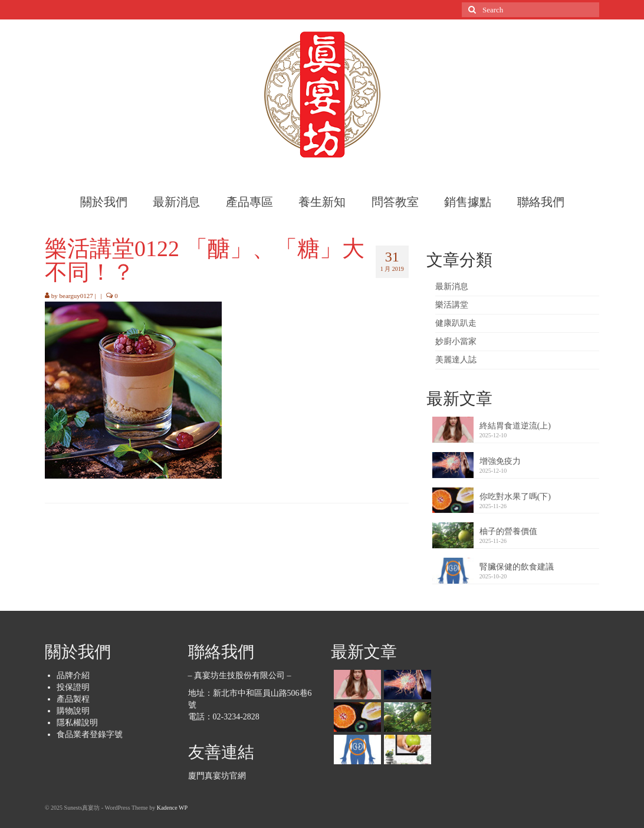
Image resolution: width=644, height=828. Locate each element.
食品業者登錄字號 (90, 734)
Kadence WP (172, 808)
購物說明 (73, 711)
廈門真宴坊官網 (217, 776)
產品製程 (73, 699)
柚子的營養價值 (508, 531)
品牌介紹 (73, 675)
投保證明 (73, 687)
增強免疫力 (500, 461)
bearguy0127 (76, 296)
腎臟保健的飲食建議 (517, 567)
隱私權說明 (77, 723)
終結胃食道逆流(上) (515, 426)
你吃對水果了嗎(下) (515, 497)
